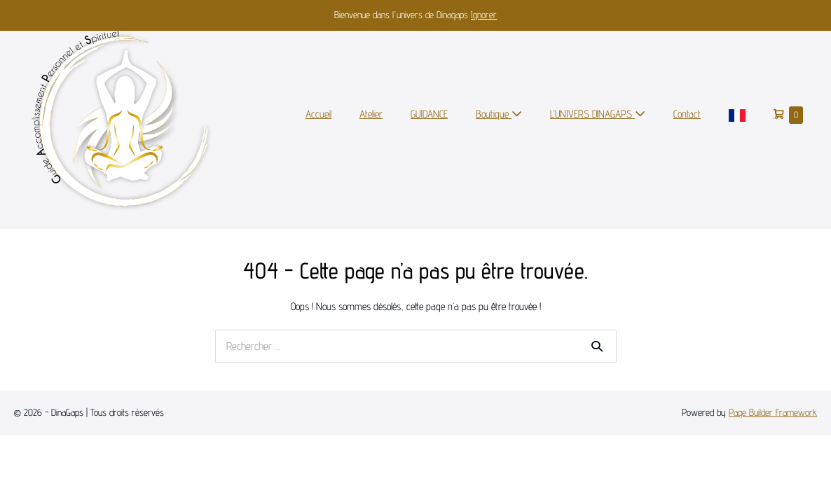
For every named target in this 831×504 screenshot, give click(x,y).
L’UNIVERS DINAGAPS (598, 114)
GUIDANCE (429, 114)
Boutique (499, 114)
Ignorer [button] (484, 15)
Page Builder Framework (773, 412)
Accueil (318, 114)
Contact (687, 114)
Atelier (371, 114)
